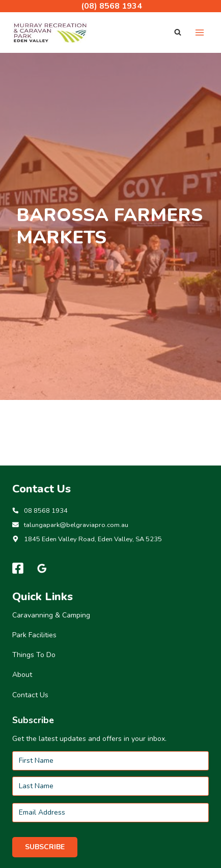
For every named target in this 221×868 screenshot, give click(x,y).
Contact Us (30, 695)
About (22, 675)
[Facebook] (18, 568)
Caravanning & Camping (51, 615)
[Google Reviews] (42, 568)
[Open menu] (199, 32)
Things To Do (34, 655)
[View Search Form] (178, 33)
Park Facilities (34, 635)
